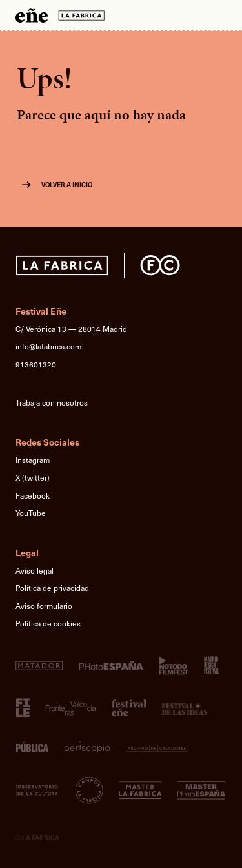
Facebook (33, 495)
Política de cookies (48, 623)
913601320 (36, 364)
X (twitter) (33, 477)
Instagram (33, 460)
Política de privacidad (52, 588)
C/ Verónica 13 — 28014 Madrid (71, 329)
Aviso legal (35, 570)
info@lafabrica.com (48, 346)
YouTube (31, 513)
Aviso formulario (44, 606)
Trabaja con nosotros (52, 402)
